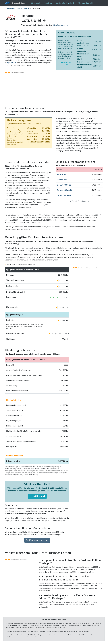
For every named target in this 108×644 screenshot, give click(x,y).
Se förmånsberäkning (37, 540)
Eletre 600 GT (63, 180)
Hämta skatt (54, 298)
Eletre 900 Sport (64, 195)
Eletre (27, 8)
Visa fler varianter (61, 25)
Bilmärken (11, 8)
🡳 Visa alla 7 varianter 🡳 (79, 201)
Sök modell (35, 3)
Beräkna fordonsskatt (65, 3)
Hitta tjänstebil (37, 496)
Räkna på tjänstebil (85, 3)
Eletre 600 (61, 175)
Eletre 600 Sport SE (65, 190)
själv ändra (12, 63)
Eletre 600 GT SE (64, 185)
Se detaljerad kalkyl (66, 64)
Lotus (20, 8)
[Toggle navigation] (100, 3)
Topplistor (48, 3)
